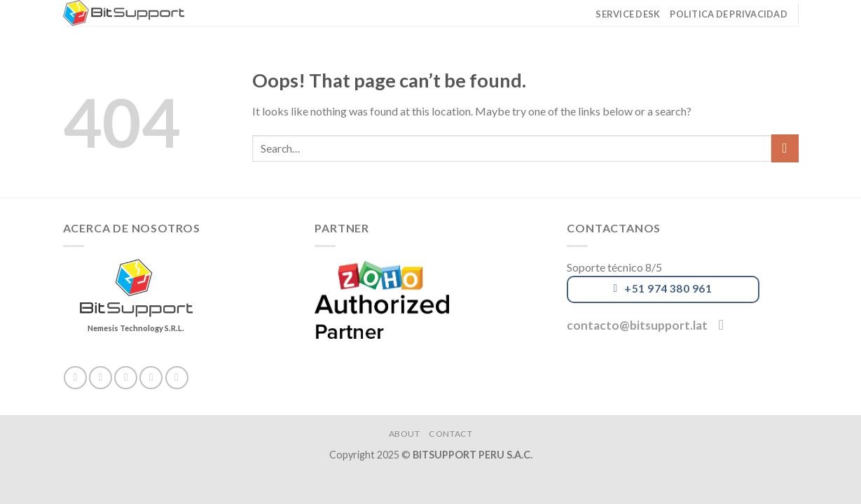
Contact (450, 434)
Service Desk (628, 14)
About (405, 434)
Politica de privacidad (729, 14)
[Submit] (785, 148)
